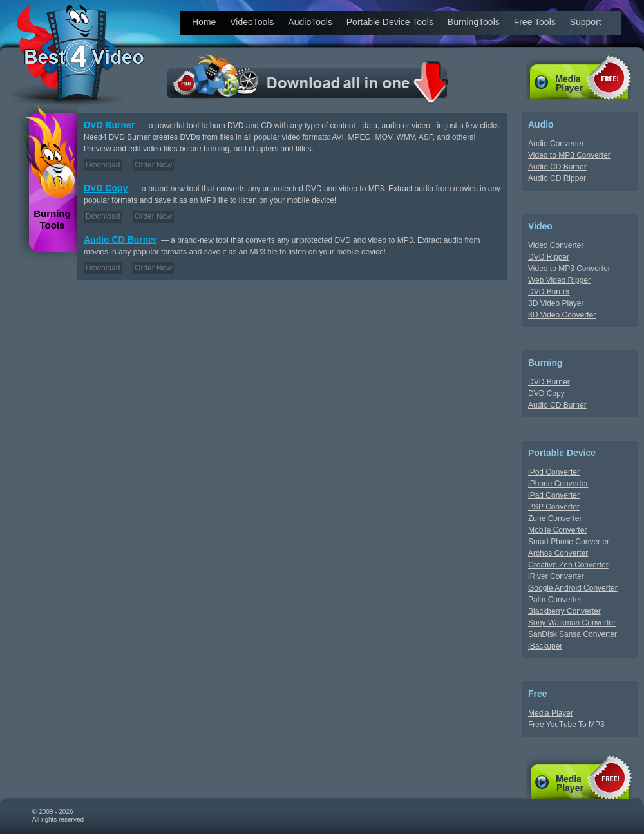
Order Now (153, 165)
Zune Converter (555, 518)
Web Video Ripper (559, 280)
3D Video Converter (562, 315)
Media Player (551, 713)
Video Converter (556, 245)
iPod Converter (554, 472)
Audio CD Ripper (557, 178)
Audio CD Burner (120, 240)
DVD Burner (109, 125)
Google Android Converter (573, 588)
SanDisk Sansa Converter (573, 634)
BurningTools (474, 22)
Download (103, 165)
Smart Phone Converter (569, 542)
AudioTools (310, 22)
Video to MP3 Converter (569, 155)
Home (204, 22)
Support (586, 22)
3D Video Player (556, 303)
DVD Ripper (549, 257)
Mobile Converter (557, 530)
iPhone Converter (558, 484)
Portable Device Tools (390, 22)
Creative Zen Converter (568, 565)
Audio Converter (556, 144)
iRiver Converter (556, 576)
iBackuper (545, 646)
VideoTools (252, 22)
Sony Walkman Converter (572, 623)
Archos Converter (558, 553)
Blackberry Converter (564, 611)
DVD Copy (106, 188)
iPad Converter (554, 495)
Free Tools (535, 22)
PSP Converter (554, 507)
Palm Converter (555, 600)
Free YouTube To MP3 (566, 725)
